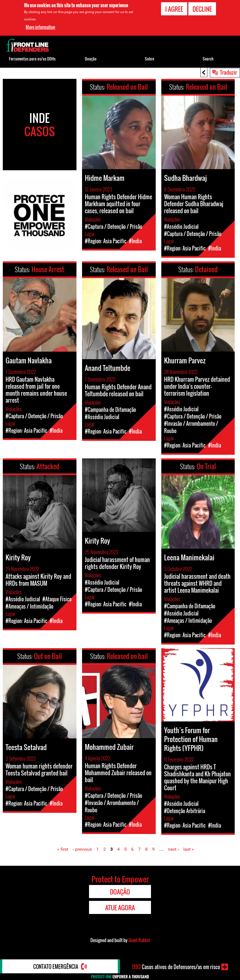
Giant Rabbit (139, 940)
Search (208, 59)
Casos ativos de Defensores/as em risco (176, 967)
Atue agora (120, 908)
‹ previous (82, 849)
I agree (174, 9)
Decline (202, 9)
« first (63, 849)
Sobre (149, 59)
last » (189, 849)
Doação (91, 59)
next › (173, 849)
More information (40, 27)
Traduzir (228, 72)
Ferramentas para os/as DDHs (32, 59)
